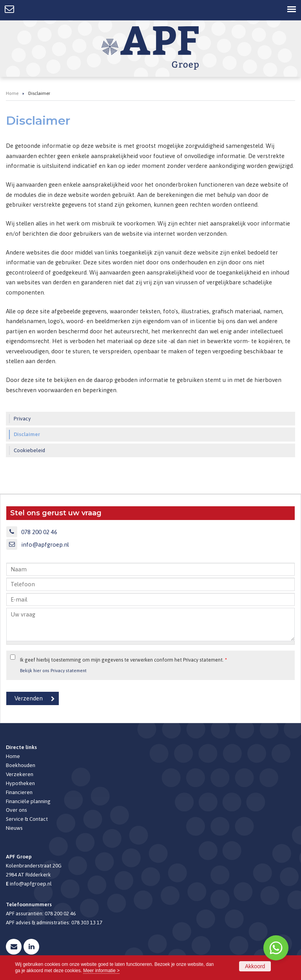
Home (12, 93)
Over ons (16, 810)
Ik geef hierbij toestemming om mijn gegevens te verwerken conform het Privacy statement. (123, 660)
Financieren (19, 792)
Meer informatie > (101, 971)
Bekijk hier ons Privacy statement (53, 670)
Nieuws (14, 828)
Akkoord (255, 966)
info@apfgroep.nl (45, 545)
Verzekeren (20, 774)
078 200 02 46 (39, 532)
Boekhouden (21, 765)
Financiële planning (28, 801)
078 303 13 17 (87, 922)
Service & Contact (27, 819)
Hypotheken (20, 783)
